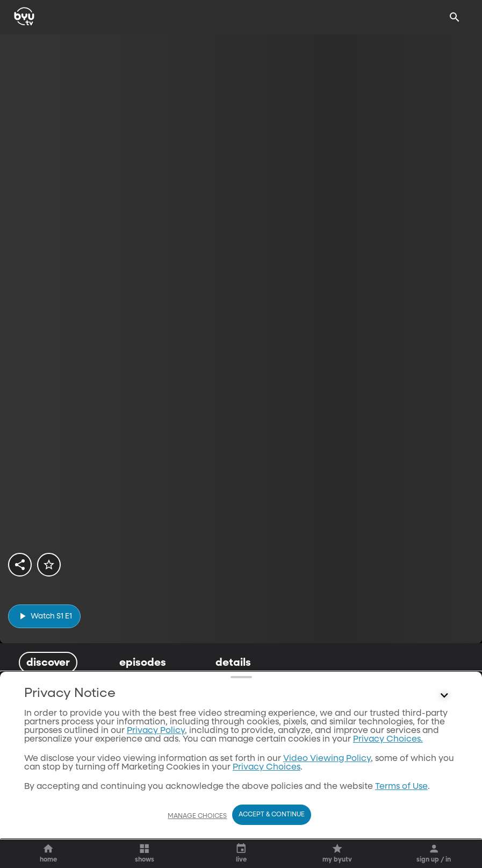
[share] (20, 565)
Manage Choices (197, 837)
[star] (49, 565)
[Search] (455, 17)
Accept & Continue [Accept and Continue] (272, 836)
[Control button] (444, 809)
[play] (44, 616)
